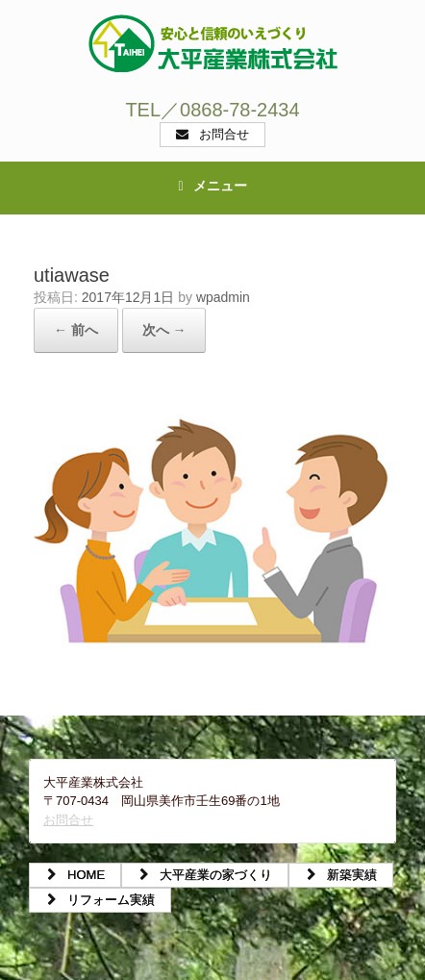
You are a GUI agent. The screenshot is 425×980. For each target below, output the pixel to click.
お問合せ (68, 820)
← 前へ (76, 330)
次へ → (164, 330)
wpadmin (223, 297)
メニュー (212, 186)
